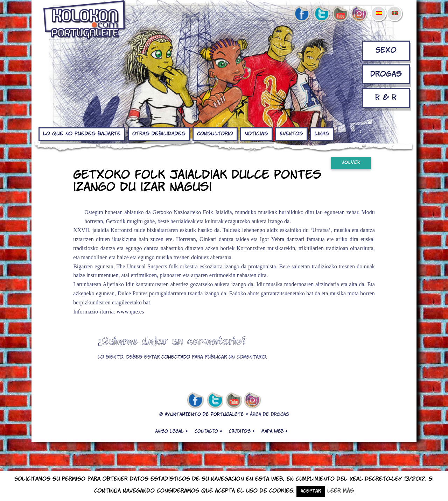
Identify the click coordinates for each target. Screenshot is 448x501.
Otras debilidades (159, 134)
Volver (351, 163)
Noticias (256, 134)
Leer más (341, 491)
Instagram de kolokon (359, 14)
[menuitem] (379, 8)
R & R (386, 98)
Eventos (291, 134)
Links (322, 134)
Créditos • (242, 431)
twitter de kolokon (321, 14)
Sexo (386, 51)
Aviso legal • (171, 431)
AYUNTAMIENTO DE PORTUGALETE (204, 415)
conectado (176, 357)
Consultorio (215, 134)
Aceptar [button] (311, 491)
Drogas (386, 74)
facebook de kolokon (302, 14)
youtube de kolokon (340, 14)
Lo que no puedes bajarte (82, 134)
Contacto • (208, 431)
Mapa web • (274, 431)
